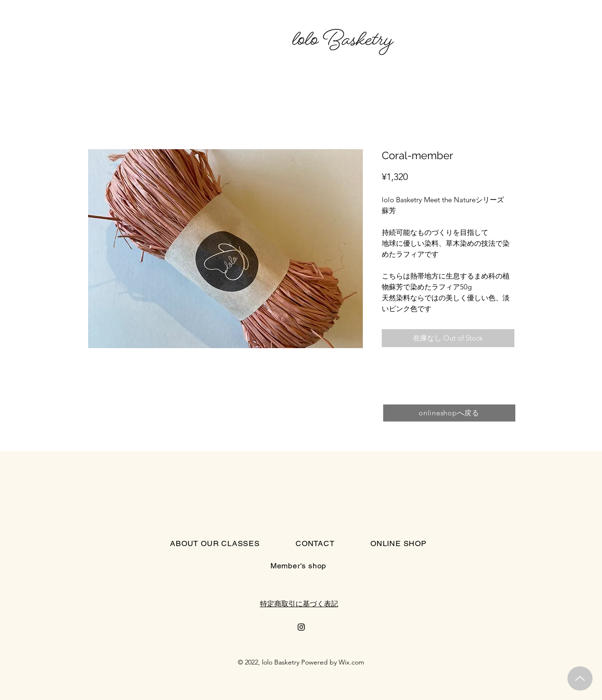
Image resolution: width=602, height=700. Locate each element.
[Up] (580, 678)
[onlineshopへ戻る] (449, 413)
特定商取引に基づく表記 (299, 604)
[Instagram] (301, 627)
